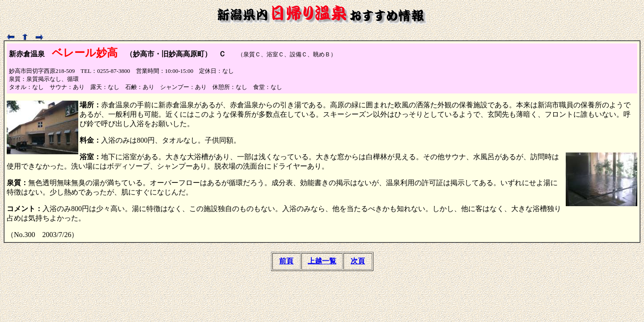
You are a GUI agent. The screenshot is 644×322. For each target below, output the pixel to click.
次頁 (358, 261)
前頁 (286, 261)
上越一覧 (322, 261)
